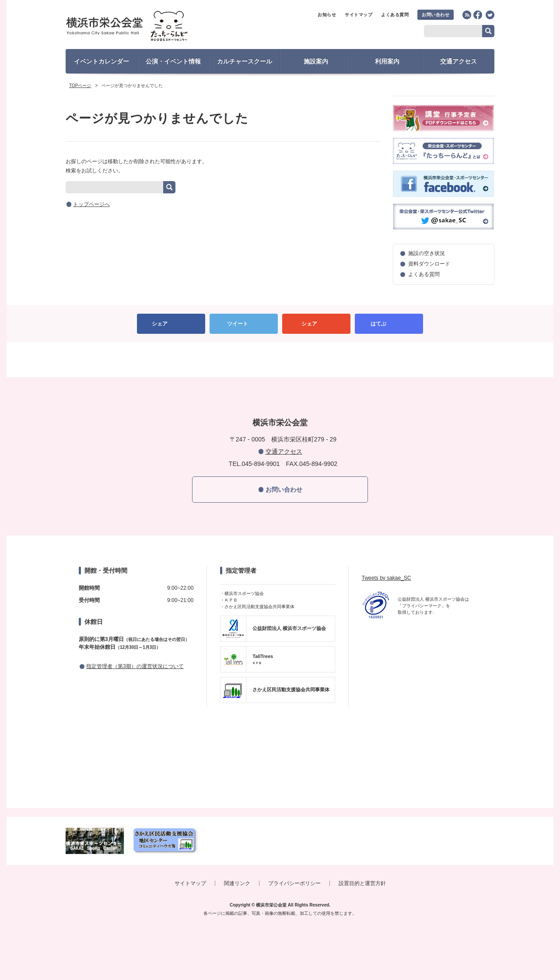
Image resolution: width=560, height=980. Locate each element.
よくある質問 (395, 15)
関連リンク (237, 883)
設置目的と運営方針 (362, 883)
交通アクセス (458, 61)
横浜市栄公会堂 (143, 27)
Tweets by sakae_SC (387, 578)
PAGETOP (280, 360)
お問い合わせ (436, 15)
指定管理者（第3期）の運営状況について (135, 666)
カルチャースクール (245, 61)
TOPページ (80, 86)
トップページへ (91, 204)
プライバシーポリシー (294, 883)
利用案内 (387, 61)
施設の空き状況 (427, 253)
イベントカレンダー (101, 61)
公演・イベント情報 (173, 61)
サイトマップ (359, 15)
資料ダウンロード (429, 264)
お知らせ (327, 15)
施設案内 (316, 61)
